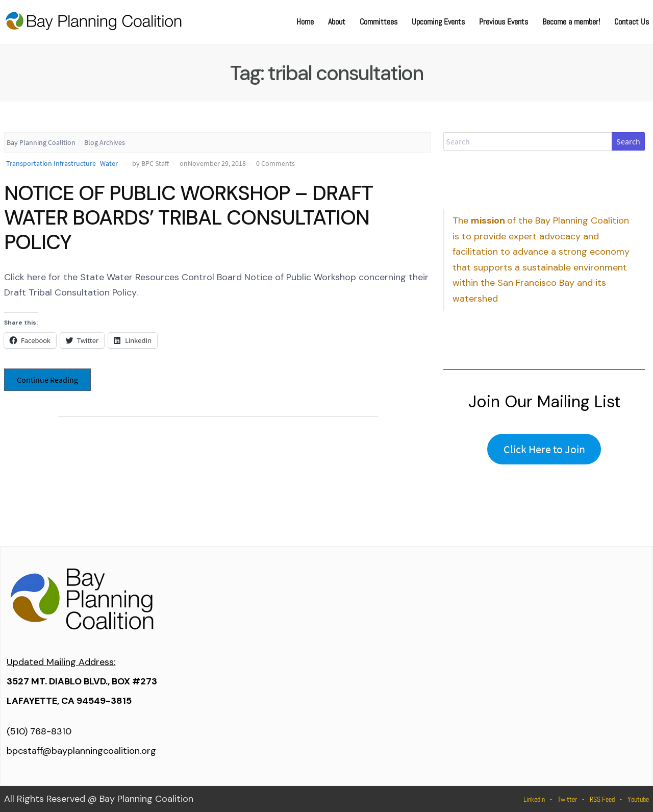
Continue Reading (47, 380)
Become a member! (571, 22)
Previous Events (504, 22)
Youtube (638, 799)
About (337, 22)
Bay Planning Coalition (41, 142)
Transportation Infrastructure (51, 163)
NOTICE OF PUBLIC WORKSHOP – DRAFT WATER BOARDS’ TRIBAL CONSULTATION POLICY (189, 217)
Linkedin (534, 799)
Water (109, 163)
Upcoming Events (438, 22)
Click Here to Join (544, 449)
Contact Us (632, 22)
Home (305, 22)
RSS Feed (602, 799)
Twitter (567, 799)
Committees (379, 22)
